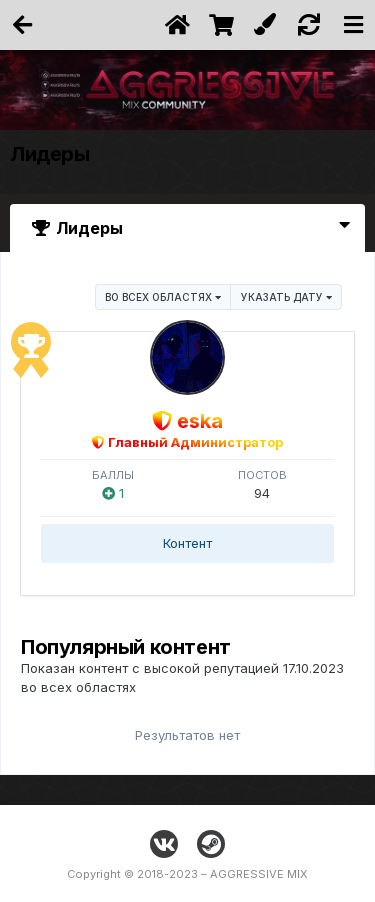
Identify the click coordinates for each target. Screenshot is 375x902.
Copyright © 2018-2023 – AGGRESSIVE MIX (187, 874)
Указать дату (286, 297)
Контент (187, 543)
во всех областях (163, 297)
